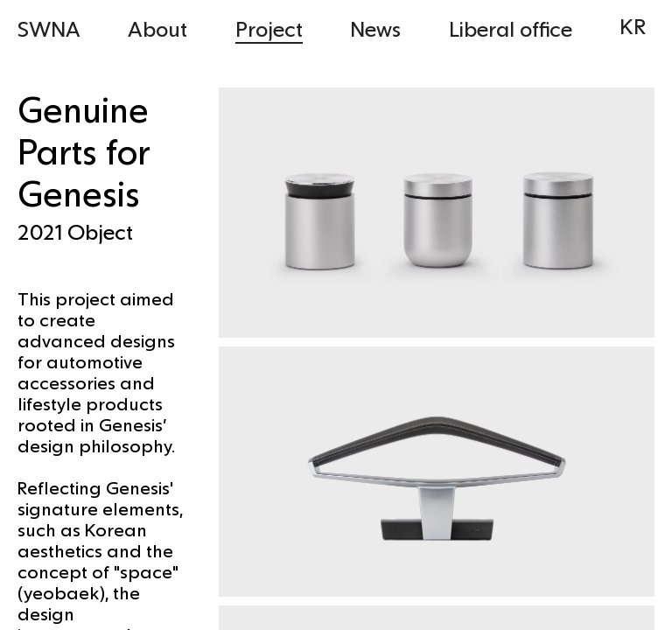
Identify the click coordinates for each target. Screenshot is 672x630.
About (157, 28)
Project (269, 28)
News (375, 28)
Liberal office (511, 28)
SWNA (49, 28)
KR (633, 26)
